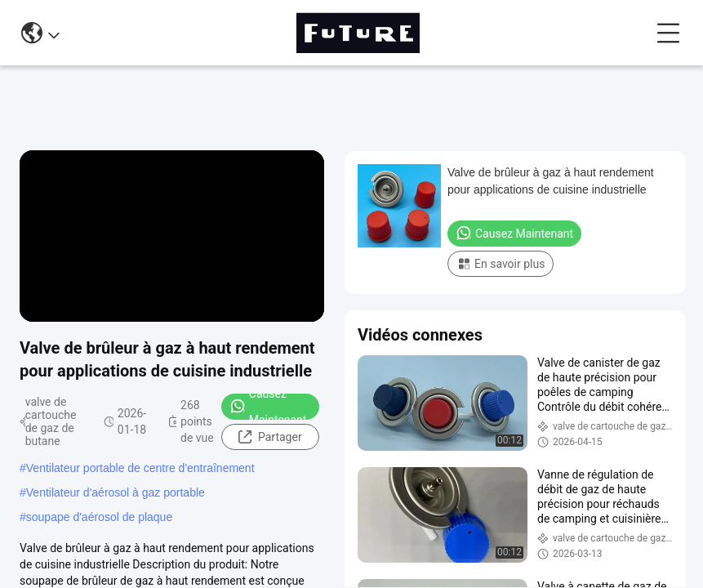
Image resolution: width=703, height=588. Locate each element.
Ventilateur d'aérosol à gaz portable (116, 492)
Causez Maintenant (268, 407)
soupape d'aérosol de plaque (99, 517)
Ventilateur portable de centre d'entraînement (140, 468)
